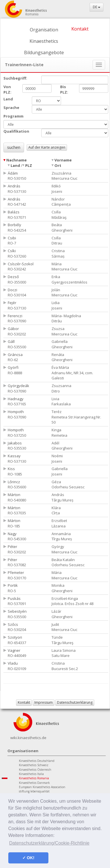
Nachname (16, 160)
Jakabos (15, 443)
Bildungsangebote (44, 52)
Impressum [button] (44, 702)
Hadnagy (16, 399)
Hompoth (16, 412)
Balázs (14, 212)
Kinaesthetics (44, 41)
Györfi (13, 367)
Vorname (63, 160)
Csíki (12, 251)
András (14, 186)
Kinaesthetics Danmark (34, 783)
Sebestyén (17, 611)
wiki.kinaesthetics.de (28, 738)
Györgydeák (18, 386)
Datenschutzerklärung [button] (75, 702)
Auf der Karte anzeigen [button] (47, 147)
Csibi (12, 238)
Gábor (13, 329)
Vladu (13, 663)
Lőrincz (14, 482)
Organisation (44, 30)
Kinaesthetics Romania (34, 778)
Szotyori (15, 637)
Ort (58, 165)
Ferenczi (15, 316)
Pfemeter (16, 572)
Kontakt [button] (24, 702)
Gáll (11, 341)
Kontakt (80, 29)
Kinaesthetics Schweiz (34, 765)
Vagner (14, 650)
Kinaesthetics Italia (31, 774)
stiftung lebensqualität (34, 791)
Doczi (12, 290)
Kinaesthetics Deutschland (37, 761)
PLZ (29, 165)
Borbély (14, 225)
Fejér (12, 303)
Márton (14, 495)
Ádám (13, 173)
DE (97, 7)
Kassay (14, 456)
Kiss (11, 469)
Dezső (13, 277)
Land (15, 165)
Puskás (14, 598)
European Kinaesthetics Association (42, 787)
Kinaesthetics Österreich (35, 770)
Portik (13, 585)
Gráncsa (15, 355)
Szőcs (13, 624)
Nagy (12, 534)
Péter (12, 547)
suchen (14, 147)
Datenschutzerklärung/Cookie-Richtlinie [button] (49, 843)
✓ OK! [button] (28, 858)
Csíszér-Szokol (21, 264)
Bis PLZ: (64, 89)
